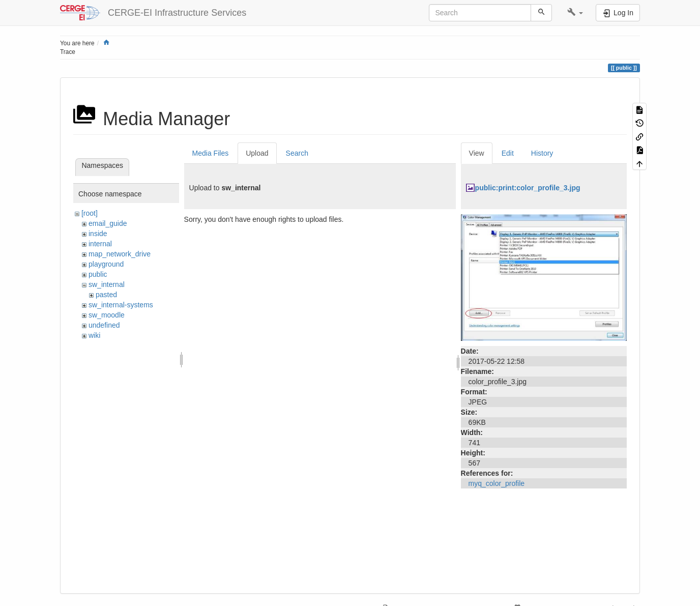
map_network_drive (120, 254)
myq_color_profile (497, 483)
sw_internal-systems (121, 305)
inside (98, 234)
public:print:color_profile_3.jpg (528, 188)
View (477, 153)
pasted (106, 295)
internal (100, 244)
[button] (575, 13)
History (542, 153)
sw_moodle (107, 315)
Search (297, 153)
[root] (90, 213)
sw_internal (107, 284)
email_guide (108, 223)
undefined (104, 325)
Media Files (211, 153)
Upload (257, 153)
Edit (508, 153)
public (98, 274)
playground (106, 264)
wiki (94, 335)
